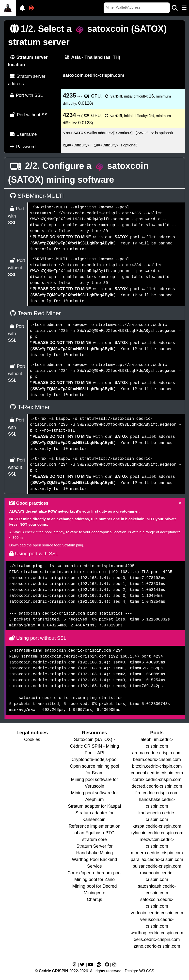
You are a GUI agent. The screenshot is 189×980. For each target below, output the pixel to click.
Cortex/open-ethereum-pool (94, 873)
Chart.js (94, 900)
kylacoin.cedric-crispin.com (157, 833)
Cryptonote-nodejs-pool (94, 760)
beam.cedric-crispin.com (157, 760)
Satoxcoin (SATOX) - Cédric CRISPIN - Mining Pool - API (94, 746)
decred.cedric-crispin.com (157, 786)
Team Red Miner (35, 313)
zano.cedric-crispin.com (157, 946)
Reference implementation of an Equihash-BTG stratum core (94, 833)
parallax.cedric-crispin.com (157, 860)
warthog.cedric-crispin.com (157, 933)
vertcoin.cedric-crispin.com (157, 913)
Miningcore (94, 893)
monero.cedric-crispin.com (157, 853)
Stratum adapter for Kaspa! (94, 806)
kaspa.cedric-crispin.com (157, 826)
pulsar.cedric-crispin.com (157, 866)
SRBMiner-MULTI (36, 196)
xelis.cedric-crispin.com (157, 940)
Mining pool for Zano (94, 880)
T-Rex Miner (29, 407)
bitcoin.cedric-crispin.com (157, 766)
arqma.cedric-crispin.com (157, 753)
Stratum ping (73, 545)
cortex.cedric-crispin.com (157, 780)
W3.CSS (147, 971)
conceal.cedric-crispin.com (157, 773)
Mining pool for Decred (94, 886)
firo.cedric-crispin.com (157, 793)
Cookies (32, 740)
